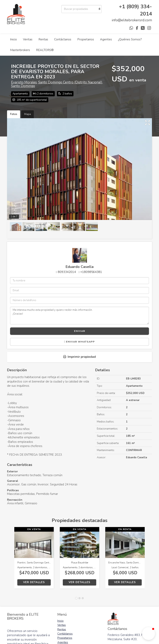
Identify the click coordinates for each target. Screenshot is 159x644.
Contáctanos (63, 39)
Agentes (106, 39)
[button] (11, 560)
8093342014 (67, 272)
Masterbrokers (20, 50)
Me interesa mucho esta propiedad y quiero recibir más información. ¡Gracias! (79, 316)
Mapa (27, 114)
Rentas (43, 39)
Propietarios (86, 39)
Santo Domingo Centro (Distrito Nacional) (70, 82)
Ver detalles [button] (34, 582)
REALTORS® (45, 50)
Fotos (14, 114)
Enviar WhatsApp (80, 342)
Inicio (13, 39)
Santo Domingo (23, 86)
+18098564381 (91, 272)
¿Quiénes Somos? (130, 39)
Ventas (28, 39)
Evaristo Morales (24, 82)
